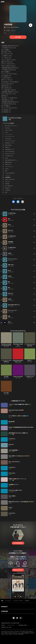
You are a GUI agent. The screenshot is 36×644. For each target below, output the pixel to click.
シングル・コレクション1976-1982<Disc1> (6, 361)
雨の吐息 (7, 184)
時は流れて (8, 188)
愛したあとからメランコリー (11, 126)
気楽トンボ (8, 147)
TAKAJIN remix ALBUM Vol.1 (18, 345)
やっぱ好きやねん (9, 156)
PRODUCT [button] (4, 607)
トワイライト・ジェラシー (10, 141)
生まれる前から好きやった (11, 160)
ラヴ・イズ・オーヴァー (10, 137)
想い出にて (30, 360)
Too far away (8, 139)
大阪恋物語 (27, 601)
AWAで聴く (18, 37)
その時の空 (8, 190)
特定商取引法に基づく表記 (6, 627)
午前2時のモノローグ (10, 149)
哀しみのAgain (8, 145)
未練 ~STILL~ (8, 164)
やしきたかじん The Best (15, 118)
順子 (6, 171)
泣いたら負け (6, 393)
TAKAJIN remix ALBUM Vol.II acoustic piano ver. (6, 345)
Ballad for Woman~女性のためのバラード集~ (18, 361)
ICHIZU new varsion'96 (18, 377)
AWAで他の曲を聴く (18, 543)
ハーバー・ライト (9, 134)
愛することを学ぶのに (10, 179)
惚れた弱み (6, 377)
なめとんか (8, 182)
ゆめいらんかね (9, 130)
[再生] (31, 25)
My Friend (7, 128)
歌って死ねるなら (9, 186)
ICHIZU (7, 169)
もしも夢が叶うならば (30, 377)
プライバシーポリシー (11, 625)
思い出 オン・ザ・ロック (10, 154)
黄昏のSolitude (9, 162)
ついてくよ (8, 175)
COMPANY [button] (5, 611)
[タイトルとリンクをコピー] (23, 202)
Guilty (6, 158)
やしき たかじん (15, 27)
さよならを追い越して (10, 173)
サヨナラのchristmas (10, 152)
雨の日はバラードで (10, 143)
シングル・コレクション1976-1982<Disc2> (30, 345)
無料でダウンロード (18, 570)
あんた (7, 132)
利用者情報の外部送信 (23, 625)
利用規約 (3, 625)
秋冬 (6, 192)
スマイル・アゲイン (9, 167)
